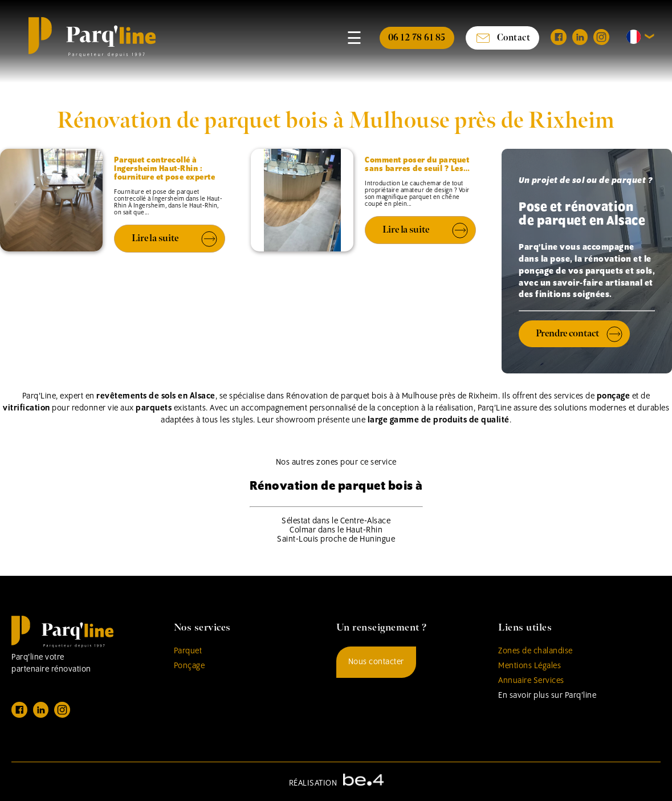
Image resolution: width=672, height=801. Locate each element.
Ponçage (190, 666)
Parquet (188, 651)
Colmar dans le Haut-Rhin (336, 530)
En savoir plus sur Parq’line (547, 696)
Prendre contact (567, 334)
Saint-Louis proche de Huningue (336, 539)
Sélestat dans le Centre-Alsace (336, 521)
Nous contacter (376, 662)
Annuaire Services (531, 681)
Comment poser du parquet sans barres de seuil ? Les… (418, 165)
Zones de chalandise (535, 651)
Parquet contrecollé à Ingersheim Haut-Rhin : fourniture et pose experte (164, 169)
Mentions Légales (530, 666)
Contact (503, 38)
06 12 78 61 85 (417, 38)
